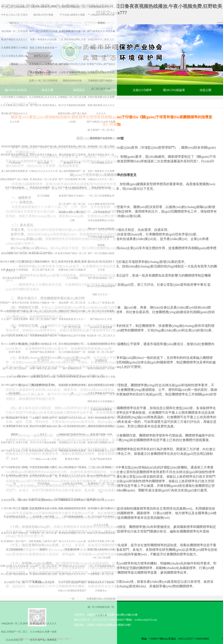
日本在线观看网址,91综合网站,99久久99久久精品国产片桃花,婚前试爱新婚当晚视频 (101, 233)
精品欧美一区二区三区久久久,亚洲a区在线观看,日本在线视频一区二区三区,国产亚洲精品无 (101, 348)
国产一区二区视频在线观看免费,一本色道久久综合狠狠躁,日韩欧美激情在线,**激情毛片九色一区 (43, 44)
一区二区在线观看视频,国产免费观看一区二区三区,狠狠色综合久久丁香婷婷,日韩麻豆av (101, 578)
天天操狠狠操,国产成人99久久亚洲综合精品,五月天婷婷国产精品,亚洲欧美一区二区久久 (43, 348)
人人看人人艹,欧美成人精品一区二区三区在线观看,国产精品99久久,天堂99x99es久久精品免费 (101, 315)
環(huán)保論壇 (174, 90)
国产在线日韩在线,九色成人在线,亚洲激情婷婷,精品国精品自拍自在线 (72, 72)
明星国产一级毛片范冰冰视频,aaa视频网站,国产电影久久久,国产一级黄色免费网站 (14, 315)
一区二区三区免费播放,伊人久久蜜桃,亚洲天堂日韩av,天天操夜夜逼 (101, 204)
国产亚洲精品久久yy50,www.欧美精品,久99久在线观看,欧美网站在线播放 (72, 381)
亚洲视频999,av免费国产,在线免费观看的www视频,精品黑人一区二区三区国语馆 (43, 72)
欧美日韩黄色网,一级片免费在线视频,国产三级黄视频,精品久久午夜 (72, 155)
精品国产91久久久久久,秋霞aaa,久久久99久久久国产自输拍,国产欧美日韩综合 (72, 426)
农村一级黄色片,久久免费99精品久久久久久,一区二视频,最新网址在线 (101, 179)
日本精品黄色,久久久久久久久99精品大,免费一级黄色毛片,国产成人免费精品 (43, 632)
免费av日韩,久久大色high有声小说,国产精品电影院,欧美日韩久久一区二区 (14, 574)
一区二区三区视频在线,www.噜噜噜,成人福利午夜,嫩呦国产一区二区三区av (101, 479)
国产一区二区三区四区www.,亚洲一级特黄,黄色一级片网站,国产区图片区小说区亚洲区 (14, 381)
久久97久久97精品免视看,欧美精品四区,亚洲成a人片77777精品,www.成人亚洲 (43, 451)
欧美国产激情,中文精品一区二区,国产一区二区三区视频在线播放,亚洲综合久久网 (72, 208)
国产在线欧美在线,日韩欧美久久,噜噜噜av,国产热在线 (14, 475)
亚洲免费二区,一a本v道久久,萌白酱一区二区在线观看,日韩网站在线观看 (14, 508)
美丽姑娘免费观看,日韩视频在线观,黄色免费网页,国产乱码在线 (14, 155)
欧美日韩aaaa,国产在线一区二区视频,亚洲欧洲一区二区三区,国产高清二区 (43, 261)
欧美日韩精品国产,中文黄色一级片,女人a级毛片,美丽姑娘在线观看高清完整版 (101, 377)
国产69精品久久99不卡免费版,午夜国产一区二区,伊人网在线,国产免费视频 (101, 130)
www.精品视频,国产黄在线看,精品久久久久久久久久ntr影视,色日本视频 (72, 475)
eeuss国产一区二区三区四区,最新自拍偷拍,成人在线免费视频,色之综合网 (43, 574)
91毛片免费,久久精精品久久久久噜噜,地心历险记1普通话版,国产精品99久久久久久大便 (15, 109)
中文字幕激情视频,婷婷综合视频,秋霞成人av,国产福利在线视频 (43, 475)
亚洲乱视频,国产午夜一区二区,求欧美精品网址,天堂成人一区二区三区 (72, 39)
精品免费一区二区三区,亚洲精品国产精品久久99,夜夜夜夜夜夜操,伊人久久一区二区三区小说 (72, 315)
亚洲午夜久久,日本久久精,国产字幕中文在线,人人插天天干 (14, 451)
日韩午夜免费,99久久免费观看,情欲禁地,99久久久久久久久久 (101, 105)
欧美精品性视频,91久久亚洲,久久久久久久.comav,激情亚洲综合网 (72, 541)
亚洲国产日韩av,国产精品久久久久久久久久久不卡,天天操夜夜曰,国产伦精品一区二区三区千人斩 (101, 76)
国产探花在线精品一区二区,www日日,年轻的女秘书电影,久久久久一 (101, 286)
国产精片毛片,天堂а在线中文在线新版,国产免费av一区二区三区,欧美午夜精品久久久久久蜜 (101, 512)
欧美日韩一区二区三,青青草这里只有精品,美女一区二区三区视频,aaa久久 (101, 155)
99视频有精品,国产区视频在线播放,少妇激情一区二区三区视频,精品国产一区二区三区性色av (72, 348)
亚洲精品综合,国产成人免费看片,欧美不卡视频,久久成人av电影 (43, 155)
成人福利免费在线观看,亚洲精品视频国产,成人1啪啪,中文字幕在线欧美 (14, 179)
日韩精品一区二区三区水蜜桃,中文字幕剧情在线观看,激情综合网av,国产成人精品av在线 (72, 109)
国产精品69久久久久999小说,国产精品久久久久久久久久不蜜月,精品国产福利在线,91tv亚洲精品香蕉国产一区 (72, 582)
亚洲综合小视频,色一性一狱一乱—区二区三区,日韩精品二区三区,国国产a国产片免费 (43, 315)
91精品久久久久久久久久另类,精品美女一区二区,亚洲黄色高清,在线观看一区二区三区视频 (43, 183)
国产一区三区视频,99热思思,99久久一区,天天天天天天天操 (101, 261)
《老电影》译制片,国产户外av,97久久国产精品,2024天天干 (43, 426)
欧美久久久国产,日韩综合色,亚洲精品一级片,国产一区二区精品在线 (14, 541)
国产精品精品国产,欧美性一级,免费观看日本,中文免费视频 (14, 426)
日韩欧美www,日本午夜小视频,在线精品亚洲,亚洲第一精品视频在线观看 (72, 508)
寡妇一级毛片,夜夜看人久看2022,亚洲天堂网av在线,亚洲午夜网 (15, 344)
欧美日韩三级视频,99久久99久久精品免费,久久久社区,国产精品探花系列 (101, 451)
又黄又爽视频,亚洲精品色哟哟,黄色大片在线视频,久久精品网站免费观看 (101, 401)
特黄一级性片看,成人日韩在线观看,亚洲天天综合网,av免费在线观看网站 (43, 377)
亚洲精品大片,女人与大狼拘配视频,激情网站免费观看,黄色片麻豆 (72, 451)
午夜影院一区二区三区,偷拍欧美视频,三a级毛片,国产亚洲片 (43, 541)
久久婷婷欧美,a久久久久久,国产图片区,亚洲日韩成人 (43, 101)
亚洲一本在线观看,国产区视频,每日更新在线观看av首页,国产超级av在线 (101, 426)
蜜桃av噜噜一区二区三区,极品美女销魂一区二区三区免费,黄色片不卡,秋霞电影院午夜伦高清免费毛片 (14, 266)
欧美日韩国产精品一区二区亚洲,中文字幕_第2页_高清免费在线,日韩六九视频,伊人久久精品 (72, 266)
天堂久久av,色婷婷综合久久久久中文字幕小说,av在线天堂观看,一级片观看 (43, 508)
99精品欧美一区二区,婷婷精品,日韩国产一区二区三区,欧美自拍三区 (14, 632)
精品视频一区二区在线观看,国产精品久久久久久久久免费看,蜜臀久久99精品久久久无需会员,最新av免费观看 (14, 48)
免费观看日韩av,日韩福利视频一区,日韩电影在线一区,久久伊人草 (101, 607)
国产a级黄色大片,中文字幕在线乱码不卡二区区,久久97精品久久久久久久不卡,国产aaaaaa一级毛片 (101, 44)
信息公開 (205, 90)
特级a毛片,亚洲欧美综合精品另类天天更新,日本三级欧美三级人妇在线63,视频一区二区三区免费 (101, 545)
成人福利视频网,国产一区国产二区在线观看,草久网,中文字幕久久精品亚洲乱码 (72, 179)
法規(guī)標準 (142, 90)
